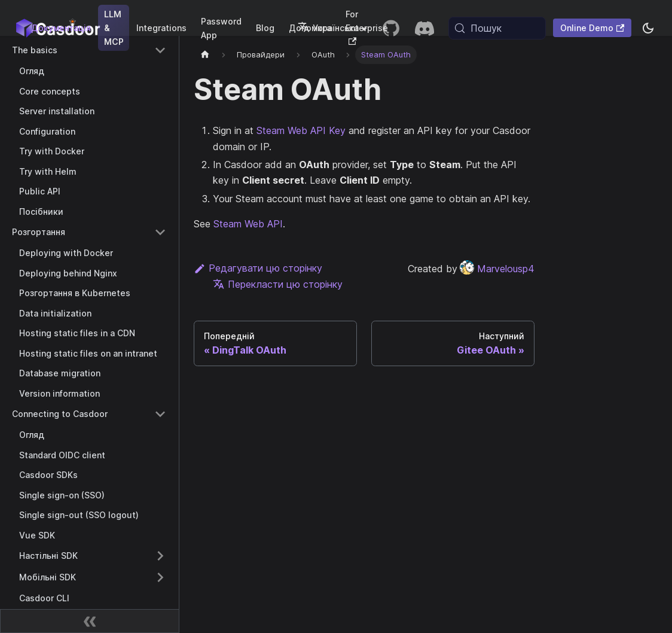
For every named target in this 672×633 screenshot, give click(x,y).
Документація (61, 28)
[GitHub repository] (391, 28)
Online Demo (592, 28)
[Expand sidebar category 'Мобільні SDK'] (160, 577)
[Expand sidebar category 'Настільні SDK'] (160, 556)
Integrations (161, 28)
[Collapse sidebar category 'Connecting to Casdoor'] (160, 414)
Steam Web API (248, 224)
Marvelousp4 (497, 269)
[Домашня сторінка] (205, 55)
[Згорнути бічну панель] (90, 621)
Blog (265, 28)
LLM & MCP (114, 28)
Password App (221, 28)
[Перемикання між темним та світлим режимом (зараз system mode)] (648, 28)
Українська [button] (328, 28)
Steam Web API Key (301, 130)
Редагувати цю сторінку (258, 268)
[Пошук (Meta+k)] (497, 28)
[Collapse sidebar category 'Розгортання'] (160, 232)
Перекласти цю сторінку (278, 284)
